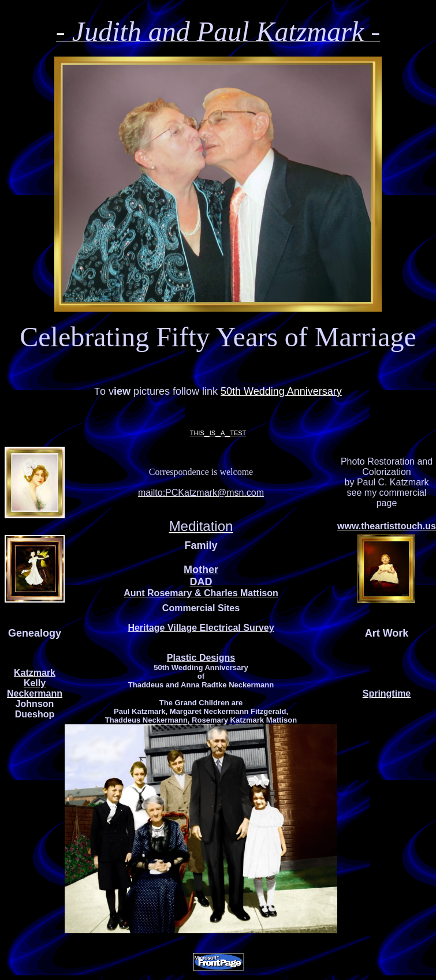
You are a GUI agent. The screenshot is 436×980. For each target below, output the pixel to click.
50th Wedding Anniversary (281, 391)
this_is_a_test (218, 432)
